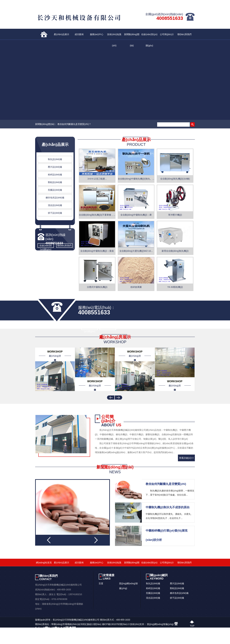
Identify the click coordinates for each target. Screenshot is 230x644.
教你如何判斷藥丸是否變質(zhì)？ (166, 484)
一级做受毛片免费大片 (34, 642)
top (192, 625)
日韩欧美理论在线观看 (85, 642)
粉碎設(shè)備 (55, 175)
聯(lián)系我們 (184, 34)
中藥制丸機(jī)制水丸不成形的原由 (168, 507)
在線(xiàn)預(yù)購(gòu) (149, 36)
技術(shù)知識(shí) (114, 36)
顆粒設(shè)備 (55, 182)
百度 (101, 583)
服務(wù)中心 (97, 34)
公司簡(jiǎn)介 (167, 34)
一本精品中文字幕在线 (108, 642)
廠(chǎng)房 (55, 356)
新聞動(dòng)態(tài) (132, 36)
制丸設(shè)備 (55, 159)
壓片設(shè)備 (55, 167)
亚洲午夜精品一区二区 (11, 642)
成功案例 (79, 34)
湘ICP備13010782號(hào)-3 (116, 624)
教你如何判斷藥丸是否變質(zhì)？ (74, 124)
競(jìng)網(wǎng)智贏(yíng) (160, 624)
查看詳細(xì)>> (186, 458)
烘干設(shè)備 (55, 213)
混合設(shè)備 (55, 205)
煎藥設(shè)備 (55, 190)
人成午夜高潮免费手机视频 (59, 642)
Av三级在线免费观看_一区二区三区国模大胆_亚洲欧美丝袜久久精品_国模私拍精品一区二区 (46, 638)
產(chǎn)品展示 (61, 34)
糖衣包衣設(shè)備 (55, 198)
